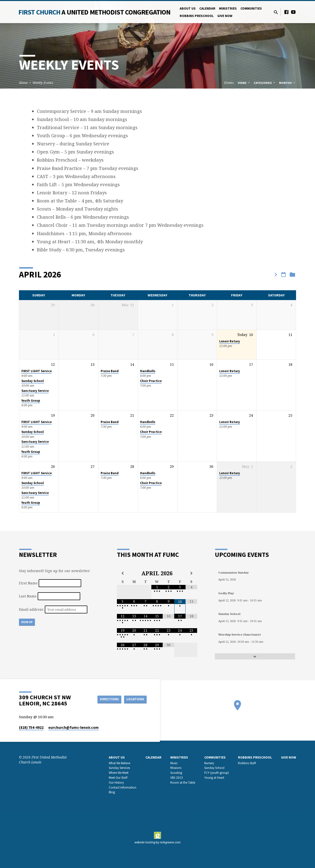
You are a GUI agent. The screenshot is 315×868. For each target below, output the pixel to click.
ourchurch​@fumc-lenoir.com (73, 727)
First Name (28, 583)
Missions (176, 768)
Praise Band (110, 371)
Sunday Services (119, 768)
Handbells (148, 371)
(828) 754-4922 (31, 727)
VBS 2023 (177, 777)
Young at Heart (214, 777)
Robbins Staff (247, 763)
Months (287, 83)
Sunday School (33, 381)
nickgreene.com (170, 842)
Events (229, 83)
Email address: (32, 609)
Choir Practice (151, 381)
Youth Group (31, 401)
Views (244, 83)
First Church (94, 12)
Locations (134, 699)
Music (174, 763)
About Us (188, 8)
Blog (112, 792)
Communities (251, 8)
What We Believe (119, 763)
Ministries (228, 8)
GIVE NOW (225, 16)
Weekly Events (43, 83)
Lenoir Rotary (230, 341)
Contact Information (123, 787)
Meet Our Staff (118, 777)
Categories (265, 83)
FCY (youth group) (217, 773)
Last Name (28, 596)
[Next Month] (191, 573)
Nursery (209, 763)
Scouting (176, 773)
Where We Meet (119, 773)
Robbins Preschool (197, 16)
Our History (116, 782)
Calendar (207, 8)
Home (23, 83)
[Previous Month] (123, 573)
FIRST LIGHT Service (37, 371)
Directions (107, 699)
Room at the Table (183, 782)
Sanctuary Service (35, 391)
